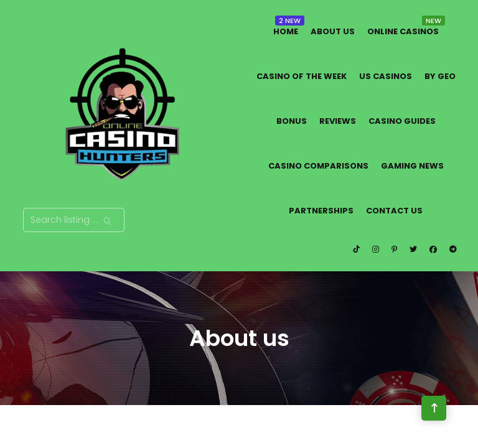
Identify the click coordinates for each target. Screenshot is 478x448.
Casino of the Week (302, 76)
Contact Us (394, 211)
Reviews (338, 121)
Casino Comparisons (318, 166)
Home (286, 31)
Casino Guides (402, 121)
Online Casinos (403, 31)
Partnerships (321, 211)
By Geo (440, 76)
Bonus (292, 121)
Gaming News (412, 166)
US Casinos (386, 76)
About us (333, 31)
